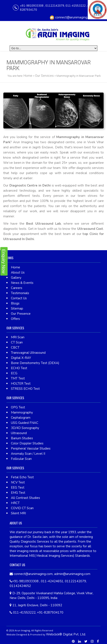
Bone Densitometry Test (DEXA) (35, 363)
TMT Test (18, 378)
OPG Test (18, 407)
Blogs (15, 303)
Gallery (16, 278)
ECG (14, 373)
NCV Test (18, 482)
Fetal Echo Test (22, 477)
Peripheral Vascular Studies (31, 448)
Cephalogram (21, 418)
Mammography (22, 412)
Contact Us (19, 298)
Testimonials (20, 293)
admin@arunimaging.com (72, 574)
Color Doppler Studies (27, 443)
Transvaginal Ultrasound (28, 353)
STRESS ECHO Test (25, 389)
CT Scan (17, 342)
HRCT (15, 503)
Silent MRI (18, 513)
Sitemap (17, 308)
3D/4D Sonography (25, 428)
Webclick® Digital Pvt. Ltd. (66, 634)
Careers (17, 288)
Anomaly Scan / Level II (28, 454)
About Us (18, 272)
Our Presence (21, 314)
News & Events (22, 283)
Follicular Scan (21, 459)
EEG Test (18, 488)
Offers (15, 319)
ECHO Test (19, 368)
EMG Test (18, 493)
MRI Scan (18, 337)
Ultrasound (19, 433)
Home (28, 76)
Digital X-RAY (21, 358)
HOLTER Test (21, 384)
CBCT (15, 348)
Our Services (44, 76)
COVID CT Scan (22, 508)
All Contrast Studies (25, 498)
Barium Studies (22, 438)
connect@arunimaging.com (75, 17)
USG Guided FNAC (25, 423)
